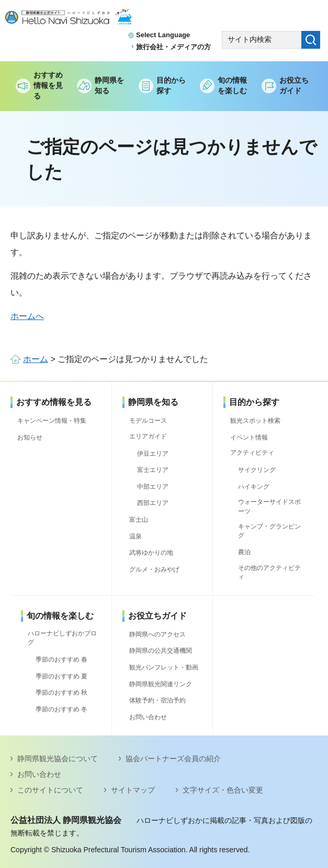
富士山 (139, 520)
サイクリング (257, 470)
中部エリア (153, 487)
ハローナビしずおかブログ (62, 638)
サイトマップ (133, 790)
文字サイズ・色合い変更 (223, 790)
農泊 (244, 552)
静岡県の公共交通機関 (161, 651)
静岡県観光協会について (58, 759)
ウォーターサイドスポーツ (269, 506)
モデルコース (148, 421)
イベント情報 (249, 437)
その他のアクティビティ (269, 572)
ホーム (36, 359)
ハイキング (254, 487)
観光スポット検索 (255, 421)
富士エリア (153, 470)
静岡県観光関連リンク (161, 684)
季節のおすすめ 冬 (61, 709)
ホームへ (27, 316)
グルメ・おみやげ (154, 569)
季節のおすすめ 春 (61, 660)
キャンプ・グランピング (269, 531)
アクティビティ (252, 453)
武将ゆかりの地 (151, 553)
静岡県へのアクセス (157, 634)
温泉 (135, 536)
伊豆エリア (153, 454)
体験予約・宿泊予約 (157, 700)
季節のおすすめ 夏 (61, 676)
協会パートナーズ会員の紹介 (173, 759)
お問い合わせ (148, 717)
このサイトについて (50, 790)
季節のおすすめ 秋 (61, 693)
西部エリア (153, 503)
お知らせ (30, 437)
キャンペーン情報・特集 (52, 421)
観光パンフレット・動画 (164, 667)
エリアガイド (148, 436)
